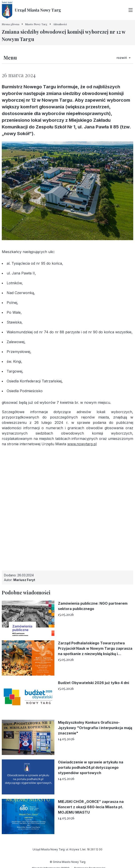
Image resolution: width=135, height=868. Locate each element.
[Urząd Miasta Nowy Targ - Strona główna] (31, 10)
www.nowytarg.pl (82, 444)
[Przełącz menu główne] (131, 10)
